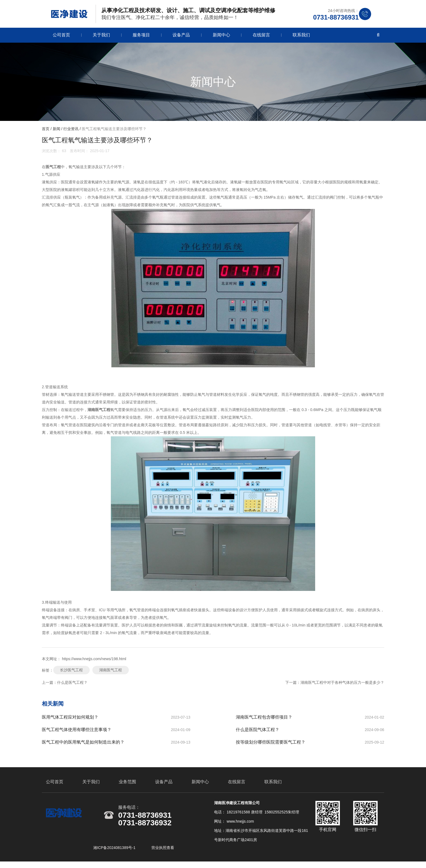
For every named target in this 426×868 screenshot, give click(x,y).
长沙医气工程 (71, 672)
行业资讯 (71, 131)
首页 (46, 131)
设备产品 (181, 37)
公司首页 (61, 37)
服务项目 (141, 37)
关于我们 (101, 37)
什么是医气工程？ (72, 684)
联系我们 (301, 37)
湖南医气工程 (111, 672)
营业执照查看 (163, 853)
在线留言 (261, 37)
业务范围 (127, 787)
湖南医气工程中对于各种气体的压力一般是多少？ (342, 684)
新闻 (57, 131)
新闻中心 (221, 37)
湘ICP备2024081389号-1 (115, 853)
